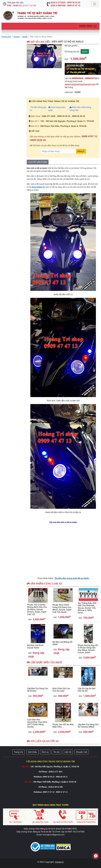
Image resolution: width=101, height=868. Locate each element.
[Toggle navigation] (95, 4)
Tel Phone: (43, 772)
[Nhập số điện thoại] (58, 151)
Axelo (25, 37)
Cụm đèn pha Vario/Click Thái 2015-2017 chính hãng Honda (37, 723)
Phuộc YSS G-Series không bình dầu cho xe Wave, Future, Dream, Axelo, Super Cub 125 (37, 609)
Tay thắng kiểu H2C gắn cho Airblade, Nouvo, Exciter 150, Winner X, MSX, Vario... (87, 608)
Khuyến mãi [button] (82, 752)
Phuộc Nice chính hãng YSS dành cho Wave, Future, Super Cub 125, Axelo (62, 608)
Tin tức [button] (57, 752)
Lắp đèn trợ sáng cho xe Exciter (38, 690)
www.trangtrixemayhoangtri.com (80, 84)
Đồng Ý (81, 151)
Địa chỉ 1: (26, 767)
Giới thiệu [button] (33, 752)
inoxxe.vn (59, 862)
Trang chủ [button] (19, 752)
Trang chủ (6, 37)
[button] (29, 56)
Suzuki (17, 37)
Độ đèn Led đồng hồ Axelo (62, 643)
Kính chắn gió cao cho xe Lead (61, 690)
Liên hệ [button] (68, 752)
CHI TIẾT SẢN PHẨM (38, 162)
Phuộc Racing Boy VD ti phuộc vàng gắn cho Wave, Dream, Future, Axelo (88, 649)
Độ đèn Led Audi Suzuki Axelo (35, 646)
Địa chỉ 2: (29, 782)
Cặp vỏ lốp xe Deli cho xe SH (87, 690)
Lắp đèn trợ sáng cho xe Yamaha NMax (88, 726)
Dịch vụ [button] (45, 752)
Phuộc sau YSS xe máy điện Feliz (63, 726)
